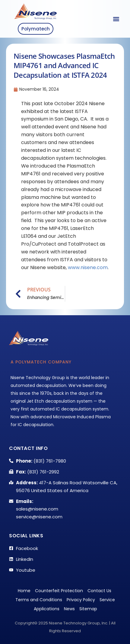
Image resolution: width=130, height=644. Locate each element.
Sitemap (88, 609)
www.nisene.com (88, 267)
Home (24, 591)
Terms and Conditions (39, 600)
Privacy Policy (81, 600)
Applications (47, 609)
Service (107, 600)
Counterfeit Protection (59, 591)
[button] (116, 19)
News (69, 609)
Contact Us (99, 591)
